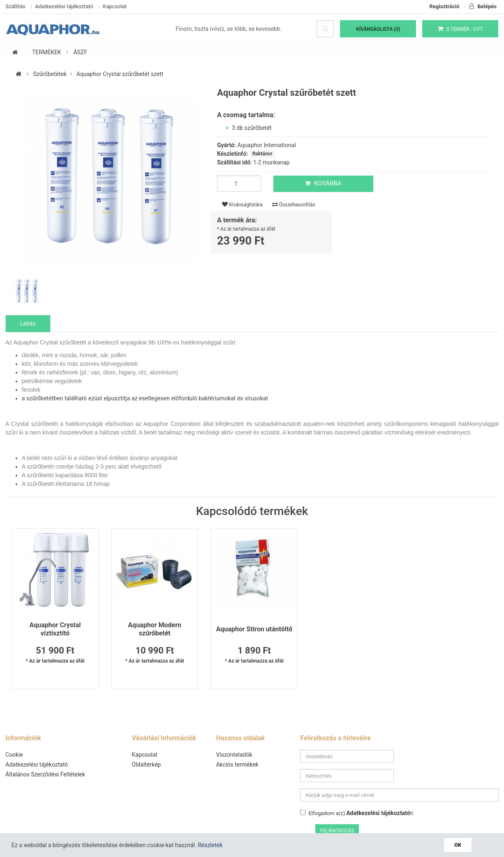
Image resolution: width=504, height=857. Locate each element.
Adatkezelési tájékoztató (64, 6)
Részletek (210, 845)
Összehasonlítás (294, 205)
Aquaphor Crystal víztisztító (54, 629)
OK (458, 845)
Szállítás (15, 6)
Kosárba (323, 184)
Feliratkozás (477, 796)
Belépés (483, 6)
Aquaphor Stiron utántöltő (252, 629)
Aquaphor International (267, 146)
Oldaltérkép (147, 765)
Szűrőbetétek (50, 74)
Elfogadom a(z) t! (357, 794)
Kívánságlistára (242, 205)
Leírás (28, 324)
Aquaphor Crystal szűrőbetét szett (120, 74)
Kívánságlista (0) (378, 29)
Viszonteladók (234, 755)
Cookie (14, 755)
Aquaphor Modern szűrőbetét (153, 629)
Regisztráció (445, 6)
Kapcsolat (115, 6)
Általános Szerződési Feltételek (45, 775)
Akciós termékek (237, 765)
